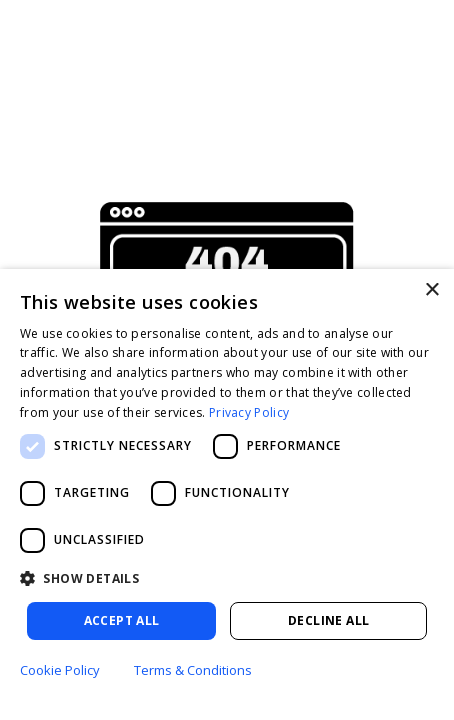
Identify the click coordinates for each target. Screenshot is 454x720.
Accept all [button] (122, 620)
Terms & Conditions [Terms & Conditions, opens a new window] (193, 670)
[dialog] (227, 494)
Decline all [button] (328, 620)
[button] (227, 579)
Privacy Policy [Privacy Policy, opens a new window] (249, 412)
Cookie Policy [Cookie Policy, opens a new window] (60, 670)
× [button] (431, 290)
